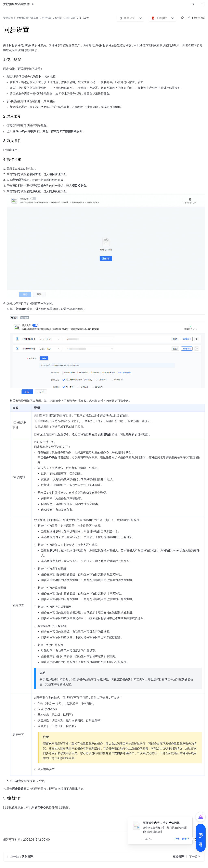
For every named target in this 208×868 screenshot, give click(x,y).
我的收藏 (199, 18)
